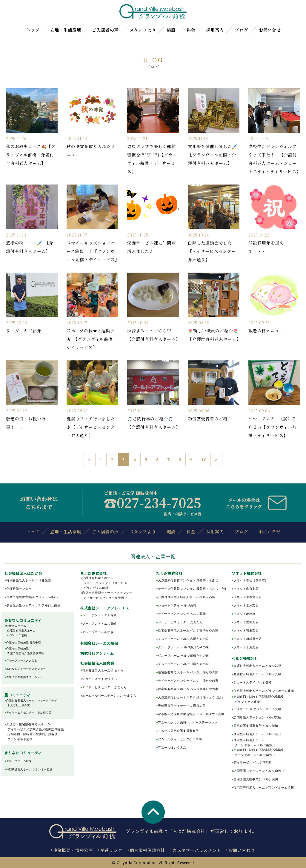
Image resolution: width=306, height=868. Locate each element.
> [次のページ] (216, 460)
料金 (191, 30)
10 (204, 460)
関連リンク (111, 850)
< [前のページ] (90, 460)
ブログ (241, 30)
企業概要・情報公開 (73, 850)
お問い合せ (270, 30)
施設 (171, 30)
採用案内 (215, 30)
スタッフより (143, 30)
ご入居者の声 (105, 30)
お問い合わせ (242, 850)
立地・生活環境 (66, 30)
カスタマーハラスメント (197, 850)
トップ (33, 30)
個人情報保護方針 (147, 850)
